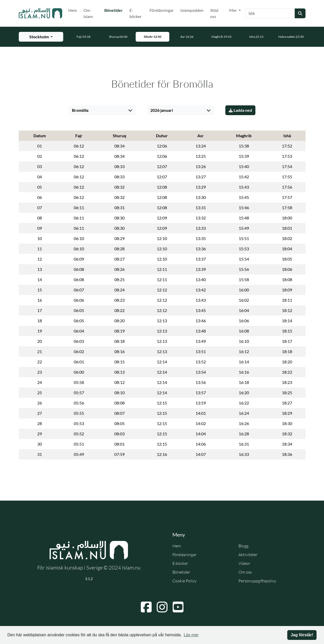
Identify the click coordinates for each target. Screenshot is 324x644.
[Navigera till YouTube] (178, 607)
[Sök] (270, 13)
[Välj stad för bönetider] (41, 37)
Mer (233, 10)
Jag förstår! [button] (302, 635)
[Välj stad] (102, 110)
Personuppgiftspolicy (257, 581)
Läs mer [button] (191, 635)
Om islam (88, 13)
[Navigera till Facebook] (146, 607)
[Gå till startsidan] (41, 13)
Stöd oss (214, 13)
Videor (244, 563)
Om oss (245, 572)
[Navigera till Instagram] (162, 607)
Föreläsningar (162, 10)
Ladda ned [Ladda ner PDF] (240, 110)
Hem (73, 10)
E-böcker (136, 13)
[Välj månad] (180, 110)
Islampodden (192, 10)
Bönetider (115, 10)
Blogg (243, 546)
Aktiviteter (248, 555)
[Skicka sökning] (300, 13)
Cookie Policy (184, 581)
